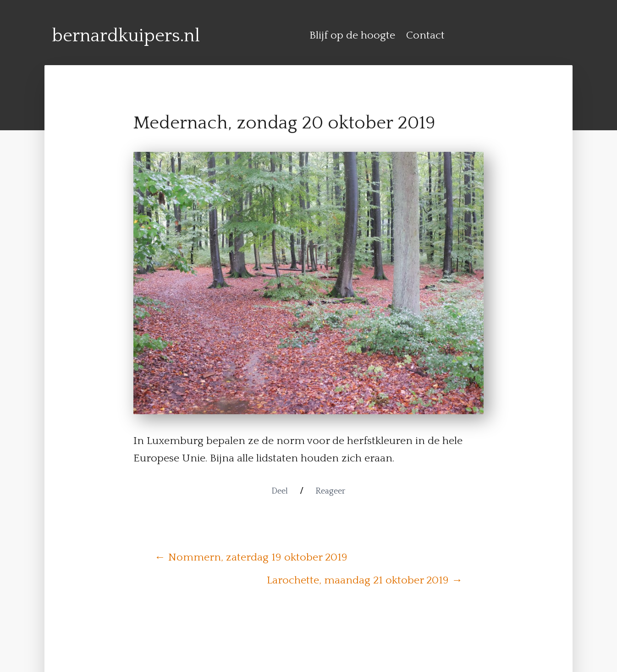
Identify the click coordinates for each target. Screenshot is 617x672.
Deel (280, 491)
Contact (425, 35)
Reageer (330, 491)
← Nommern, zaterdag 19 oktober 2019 (251, 557)
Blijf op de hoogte (352, 35)
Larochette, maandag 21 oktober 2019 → (365, 580)
